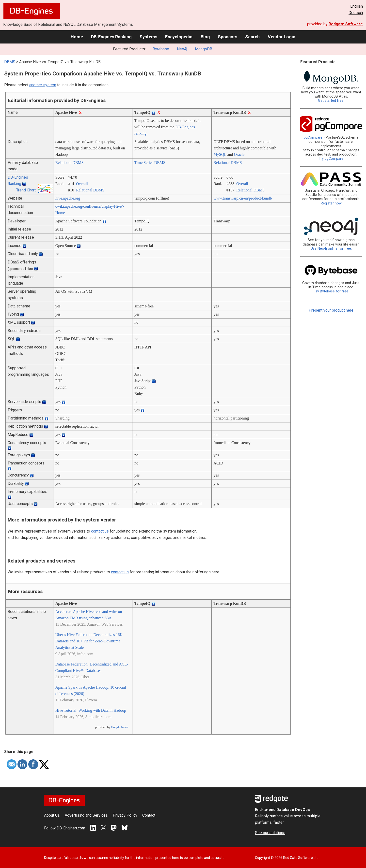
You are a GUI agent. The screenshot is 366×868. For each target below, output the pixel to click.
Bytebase (161, 49)
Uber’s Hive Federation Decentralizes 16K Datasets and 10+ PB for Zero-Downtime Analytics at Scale (89, 641)
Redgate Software (346, 24)
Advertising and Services (86, 815)
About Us (52, 815)
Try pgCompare (331, 159)
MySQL (220, 154)
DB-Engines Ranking (111, 37)
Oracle (239, 154)
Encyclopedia (179, 37)
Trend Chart (26, 190)
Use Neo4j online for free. (331, 249)
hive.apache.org (68, 198)
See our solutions (270, 833)
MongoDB (204, 49)
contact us (100, 531)
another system (43, 85)
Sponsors (228, 37)
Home (77, 37)
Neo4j (182, 49)
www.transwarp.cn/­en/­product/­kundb (243, 198)
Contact (149, 815)
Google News (120, 727)
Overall (82, 184)
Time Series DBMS (150, 163)
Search (252, 37)
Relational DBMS (70, 163)
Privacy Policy (125, 815)
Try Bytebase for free (331, 291)
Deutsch (356, 13)
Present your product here (331, 310)
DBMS (10, 62)
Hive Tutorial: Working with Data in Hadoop (91, 710)
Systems (148, 37)
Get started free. (331, 101)
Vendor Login (282, 37)
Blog (205, 37)
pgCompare (313, 137)
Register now (331, 203)
